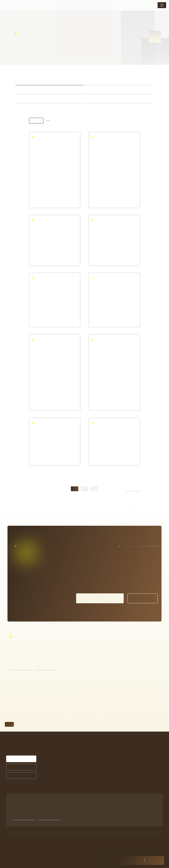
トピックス (129, 770)
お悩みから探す (66, 800)
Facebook (129, 805)
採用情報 (128, 791)
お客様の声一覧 (97, 779)
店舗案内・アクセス (134, 777)
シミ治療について (98, 763)
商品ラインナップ (98, 795)
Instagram (129, 801)
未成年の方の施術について (137, 784)
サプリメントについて (100, 791)
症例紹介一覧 (96, 775)
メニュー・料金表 (133, 763)
